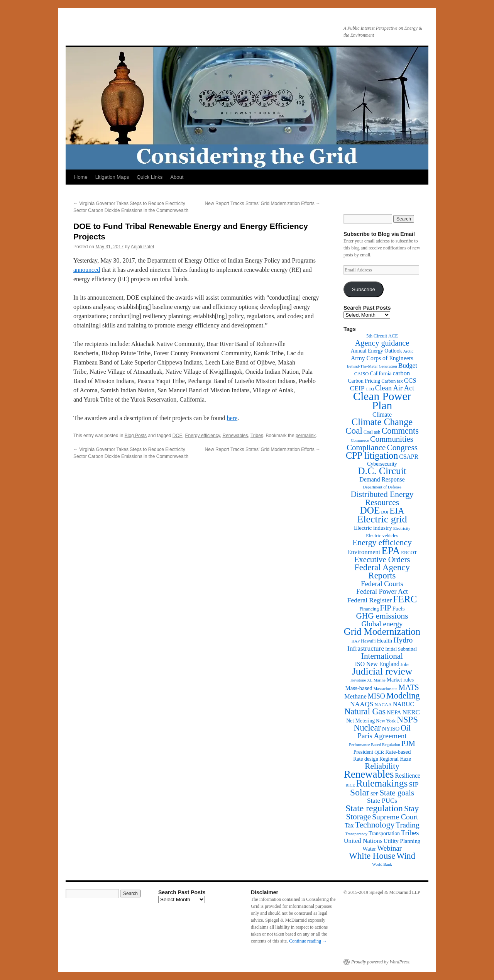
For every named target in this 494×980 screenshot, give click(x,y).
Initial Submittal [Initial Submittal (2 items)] (401, 649)
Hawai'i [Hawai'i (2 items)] (368, 641)
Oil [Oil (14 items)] (405, 728)
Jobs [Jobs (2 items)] (405, 665)
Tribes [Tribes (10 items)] (410, 833)
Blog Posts (136, 436)
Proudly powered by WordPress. (381, 962)
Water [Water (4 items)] (369, 849)
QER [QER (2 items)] (379, 752)
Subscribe (364, 289)
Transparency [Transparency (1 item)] (356, 834)
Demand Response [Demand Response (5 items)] (382, 479)
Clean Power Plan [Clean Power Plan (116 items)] (382, 401)
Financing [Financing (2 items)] (369, 609)
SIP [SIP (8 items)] (414, 784)
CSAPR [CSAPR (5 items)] (409, 457)
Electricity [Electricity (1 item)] (402, 528)
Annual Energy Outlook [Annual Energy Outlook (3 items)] (376, 351)
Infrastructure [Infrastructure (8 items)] (366, 648)
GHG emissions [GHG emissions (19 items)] (382, 616)
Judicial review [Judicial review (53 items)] (382, 671)
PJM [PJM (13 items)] (408, 743)
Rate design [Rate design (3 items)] (366, 759)
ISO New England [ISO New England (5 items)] (377, 664)
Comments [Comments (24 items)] (400, 431)
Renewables (235, 436)
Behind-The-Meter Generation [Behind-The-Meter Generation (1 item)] (372, 366)
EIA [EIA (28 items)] (397, 511)
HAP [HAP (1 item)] (356, 641)
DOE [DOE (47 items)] (370, 510)
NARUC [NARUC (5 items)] (403, 704)
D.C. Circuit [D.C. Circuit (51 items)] (382, 471)
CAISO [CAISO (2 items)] (362, 374)
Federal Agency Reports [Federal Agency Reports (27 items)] (382, 571)
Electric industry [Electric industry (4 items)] (373, 528)
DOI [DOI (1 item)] (385, 512)
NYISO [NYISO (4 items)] (391, 729)
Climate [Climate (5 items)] (382, 415)
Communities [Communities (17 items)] (392, 439)
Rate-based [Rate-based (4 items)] (398, 752)
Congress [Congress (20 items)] (402, 448)
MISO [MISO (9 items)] (376, 696)
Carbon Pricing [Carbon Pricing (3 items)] (364, 381)
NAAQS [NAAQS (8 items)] (362, 704)
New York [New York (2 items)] (386, 721)
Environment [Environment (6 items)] (364, 552)
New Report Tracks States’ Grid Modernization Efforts (263, 203)
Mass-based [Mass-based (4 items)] (359, 688)
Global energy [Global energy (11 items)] (382, 624)
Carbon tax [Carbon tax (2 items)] (392, 381)
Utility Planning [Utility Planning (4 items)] (402, 841)
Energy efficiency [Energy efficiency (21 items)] (382, 543)
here (232, 418)
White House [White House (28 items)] (372, 856)
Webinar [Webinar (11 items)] (389, 848)
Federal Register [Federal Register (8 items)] (370, 600)
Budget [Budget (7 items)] (408, 365)
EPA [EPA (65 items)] (391, 551)
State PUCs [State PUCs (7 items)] (382, 801)
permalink (306, 436)
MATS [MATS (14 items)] (409, 687)
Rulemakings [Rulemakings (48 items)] (382, 783)
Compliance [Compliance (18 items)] (366, 448)
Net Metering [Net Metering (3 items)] (360, 721)
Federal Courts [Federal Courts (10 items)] (382, 584)
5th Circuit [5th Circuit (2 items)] (377, 336)
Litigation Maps (112, 177)
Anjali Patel (142, 247)
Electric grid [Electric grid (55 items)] (382, 519)
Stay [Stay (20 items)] (411, 809)
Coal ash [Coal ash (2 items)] (372, 432)
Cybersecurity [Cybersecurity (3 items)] (382, 464)
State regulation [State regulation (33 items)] (374, 808)
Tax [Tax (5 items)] (349, 825)
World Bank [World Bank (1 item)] (382, 864)
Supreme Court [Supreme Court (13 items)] (395, 817)
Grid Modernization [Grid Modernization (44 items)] (382, 632)
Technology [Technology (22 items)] (375, 825)
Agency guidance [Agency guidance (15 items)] (382, 343)
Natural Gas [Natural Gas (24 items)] (365, 711)
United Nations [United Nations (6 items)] (363, 841)
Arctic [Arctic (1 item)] (409, 351)
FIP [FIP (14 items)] (386, 608)
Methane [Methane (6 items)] (355, 696)
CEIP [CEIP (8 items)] (357, 388)
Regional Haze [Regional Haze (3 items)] (395, 759)
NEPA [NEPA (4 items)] (394, 712)
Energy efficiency (203, 436)
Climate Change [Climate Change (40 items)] (382, 422)
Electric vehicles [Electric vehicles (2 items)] (382, 536)
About (177, 177)
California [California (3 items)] (381, 374)
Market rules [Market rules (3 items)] (400, 680)
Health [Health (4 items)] (385, 641)
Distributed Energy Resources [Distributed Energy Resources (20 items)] (382, 498)
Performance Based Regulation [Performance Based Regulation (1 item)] (375, 745)
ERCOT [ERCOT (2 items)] (409, 553)
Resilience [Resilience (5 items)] (408, 776)
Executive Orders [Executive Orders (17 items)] (382, 559)
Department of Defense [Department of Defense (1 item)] (382, 487)
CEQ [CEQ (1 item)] (370, 389)
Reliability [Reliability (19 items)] (382, 766)
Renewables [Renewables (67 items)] (369, 774)
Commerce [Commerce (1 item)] (360, 440)
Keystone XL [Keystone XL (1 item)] (361, 680)
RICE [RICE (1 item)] (350, 785)
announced (87, 270)
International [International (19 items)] (382, 656)
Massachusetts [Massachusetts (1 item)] (386, 689)
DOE (178, 436)
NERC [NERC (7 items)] (411, 712)
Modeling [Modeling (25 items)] (403, 696)
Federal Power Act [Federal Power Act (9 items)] (382, 592)
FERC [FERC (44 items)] (405, 599)
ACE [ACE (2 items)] (393, 336)
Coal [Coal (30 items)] (354, 431)
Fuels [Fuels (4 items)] (398, 609)
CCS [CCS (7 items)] (410, 381)
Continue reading (308, 941)
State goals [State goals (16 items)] (397, 793)
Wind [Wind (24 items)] (406, 856)
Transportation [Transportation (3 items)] (384, 833)
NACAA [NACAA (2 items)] (383, 705)
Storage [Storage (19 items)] (358, 817)
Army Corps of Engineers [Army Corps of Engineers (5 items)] (382, 358)
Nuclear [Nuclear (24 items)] (367, 728)
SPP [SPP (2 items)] (375, 794)
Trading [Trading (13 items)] (407, 825)
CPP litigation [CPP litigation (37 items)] (372, 455)
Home (81, 177)
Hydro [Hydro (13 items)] (403, 640)
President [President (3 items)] (363, 752)
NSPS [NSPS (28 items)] (407, 720)
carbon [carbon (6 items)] (401, 373)
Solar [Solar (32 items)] (360, 792)
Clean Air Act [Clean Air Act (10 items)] (395, 388)
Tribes (257, 436)
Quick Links (150, 177)
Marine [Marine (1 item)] (380, 680)
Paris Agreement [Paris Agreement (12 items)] (382, 736)
